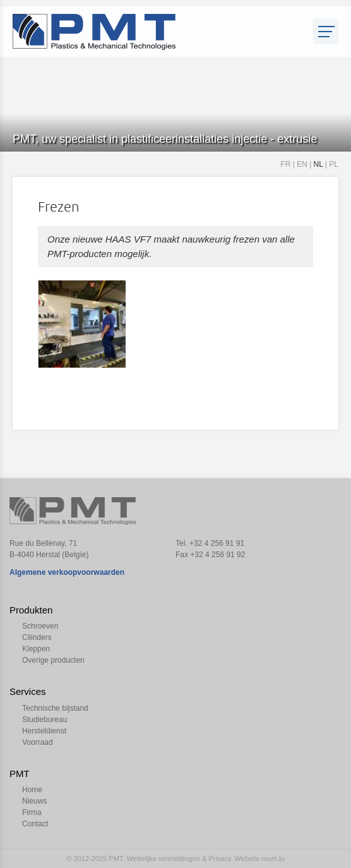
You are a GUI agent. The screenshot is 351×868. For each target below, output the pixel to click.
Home (32, 790)
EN (302, 164)
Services (28, 691)
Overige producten (53, 660)
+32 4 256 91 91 (217, 543)
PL (334, 164)
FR (285, 164)
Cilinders (37, 637)
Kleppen (36, 649)
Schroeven (40, 626)
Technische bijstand (55, 708)
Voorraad (38, 742)
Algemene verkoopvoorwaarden (67, 572)
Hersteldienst (44, 731)
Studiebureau (45, 720)
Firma (32, 812)
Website (247, 859)
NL (318, 164)
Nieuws (34, 801)
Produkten (31, 610)
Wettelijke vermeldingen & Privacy (178, 859)
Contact (35, 824)
